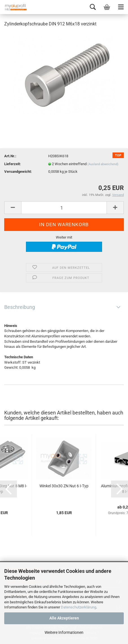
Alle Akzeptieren (64, 618)
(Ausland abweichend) (103, 164)
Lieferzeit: (13, 164)
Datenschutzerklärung (79, 607)
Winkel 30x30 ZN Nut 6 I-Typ (64, 486)
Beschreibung (20, 307)
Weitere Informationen (64, 632)
